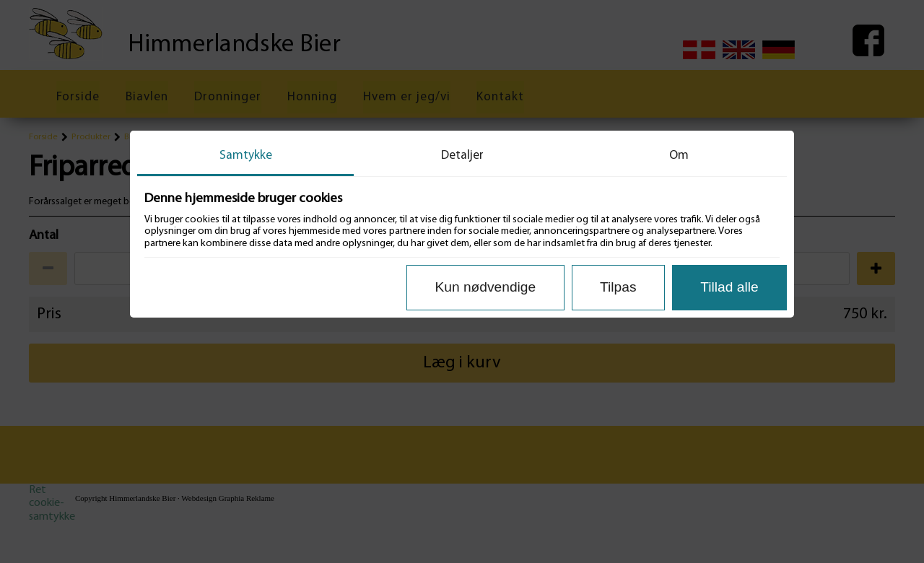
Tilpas (618, 287)
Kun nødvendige (485, 287)
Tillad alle (729, 287)
